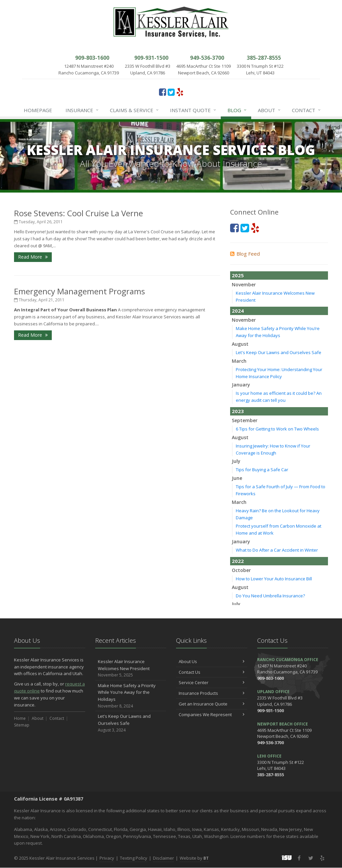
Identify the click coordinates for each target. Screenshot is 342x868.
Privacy (107, 858)
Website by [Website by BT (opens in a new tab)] (194, 858)
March (239, 361)
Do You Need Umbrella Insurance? (270, 596)
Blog (237, 110)
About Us (212, 661)
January (241, 385)
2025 (238, 275)
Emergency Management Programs (79, 291)
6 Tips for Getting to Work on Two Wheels (277, 429)
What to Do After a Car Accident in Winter (277, 550)
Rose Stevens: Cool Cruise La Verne (78, 213)
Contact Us (212, 672)
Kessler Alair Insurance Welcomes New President (131, 668)
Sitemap (22, 725)
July (236, 461)
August (240, 344)
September (245, 420)
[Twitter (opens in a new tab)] (171, 92)
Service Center (212, 682)
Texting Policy (134, 858)
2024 (238, 311)
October (241, 570)
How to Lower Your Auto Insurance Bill (274, 579)
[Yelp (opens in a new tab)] (180, 92)
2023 (238, 411)
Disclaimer (163, 858)
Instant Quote (193, 110)
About (270, 110)
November (244, 284)
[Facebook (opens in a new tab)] (162, 92)
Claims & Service (135, 110)
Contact (307, 110)
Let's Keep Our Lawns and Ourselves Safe (279, 352)
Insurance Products (212, 693)
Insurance (82, 110)
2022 (238, 561)
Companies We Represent (212, 714)
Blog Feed (245, 254)
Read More (33, 257)
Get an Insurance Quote (212, 704)
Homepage (38, 110)
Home (20, 718)
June (237, 478)
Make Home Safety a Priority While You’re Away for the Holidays (131, 696)
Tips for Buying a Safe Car (262, 470)
